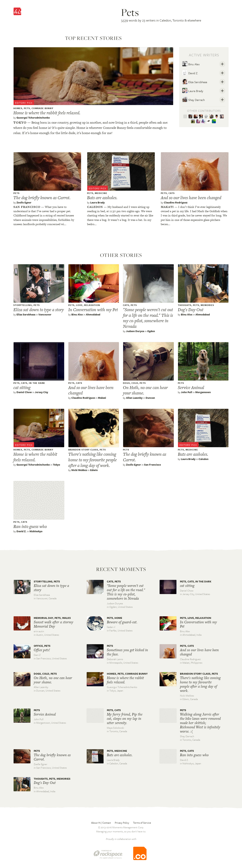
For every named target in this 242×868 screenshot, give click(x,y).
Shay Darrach (193, 99)
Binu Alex (191, 64)
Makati (167, 207)
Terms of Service (142, 823)
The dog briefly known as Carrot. (42, 198)
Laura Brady (193, 90)
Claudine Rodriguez (176, 202)
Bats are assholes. (102, 198)
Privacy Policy (122, 823)
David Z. (190, 73)
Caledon (95, 207)
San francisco (27, 207)
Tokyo (20, 122)
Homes (18, 108)
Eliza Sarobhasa (195, 82)
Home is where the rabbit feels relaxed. (47, 113)
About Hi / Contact (101, 823)
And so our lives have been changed (191, 198)
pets (27, 108)
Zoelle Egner (24, 202)
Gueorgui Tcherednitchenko (33, 118)
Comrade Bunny (42, 108)
